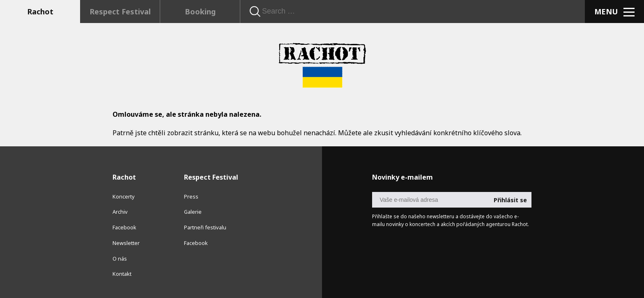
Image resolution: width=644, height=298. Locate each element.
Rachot (40, 12)
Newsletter (126, 243)
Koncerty (124, 196)
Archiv (120, 212)
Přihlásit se (510, 200)
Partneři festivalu (205, 227)
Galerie (193, 212)
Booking (200, 12)
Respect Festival (120, 12)
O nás (120, 259)
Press (191, 196)
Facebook (124, 227)
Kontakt (122, 274)
